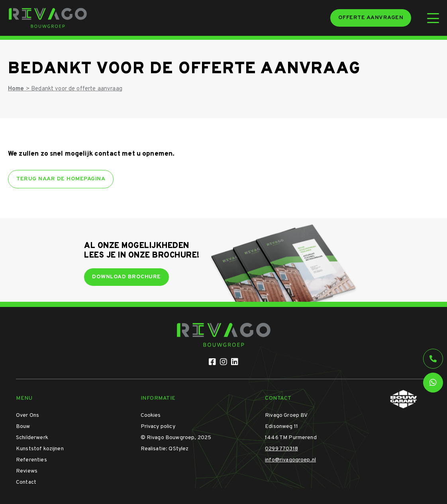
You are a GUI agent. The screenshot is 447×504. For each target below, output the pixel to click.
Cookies (151, 415)
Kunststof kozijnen (40, 449)
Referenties (31, 460)
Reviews (27, 471)
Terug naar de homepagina (61, 179)
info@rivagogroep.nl (290, 460)
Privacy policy (158, 427)
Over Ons (27, 415)
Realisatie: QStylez (165, 449)
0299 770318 (281, 449)
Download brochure (126, 277)
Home (16, 89)
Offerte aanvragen (371, 18)
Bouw (23, 427)
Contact (26, 482)
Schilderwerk (32, 438)
